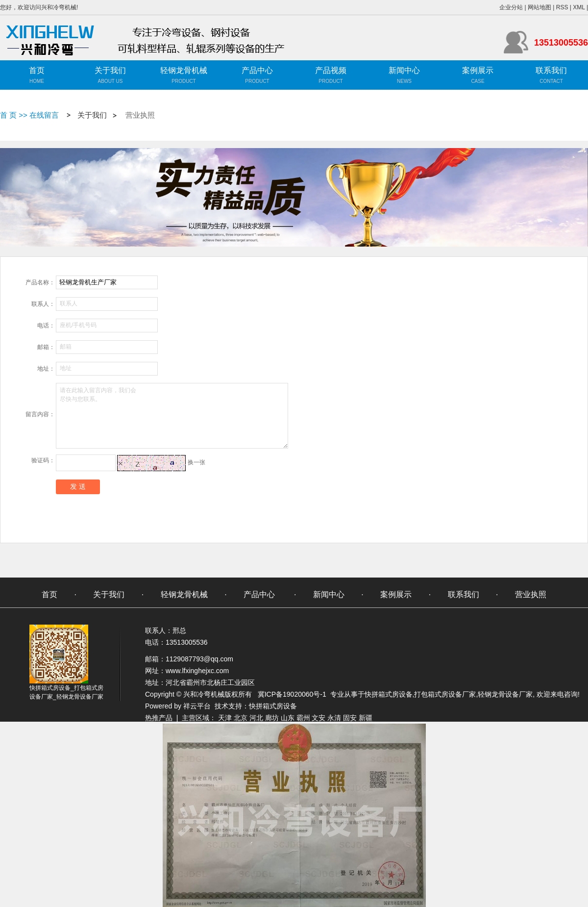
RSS (562, 7)
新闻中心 (404, 70)
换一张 (196, 462)
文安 (318, 718)
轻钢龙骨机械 (184, 70)
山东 (288, 718)
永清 (334, 718)
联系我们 (551, 70)
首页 (37, 70)
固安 (350, 718)
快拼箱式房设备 (389, 694)
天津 (225, 718)
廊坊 (272, 718)
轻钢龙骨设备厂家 (505, 694)
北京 (241, 718)
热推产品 (159, 718)
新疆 (366, 718)
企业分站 (511, 7)
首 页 (8, 115)
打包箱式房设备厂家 (445, 694)
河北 (256, 718)
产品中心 (257, 70)
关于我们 (110, 70)
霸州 (303, 718)
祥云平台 (197, 706)
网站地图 (539, 7)
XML (579, 7)
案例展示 (478, 70)
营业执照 (140, 115)
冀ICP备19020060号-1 (292, 694)
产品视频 (331, 70)
